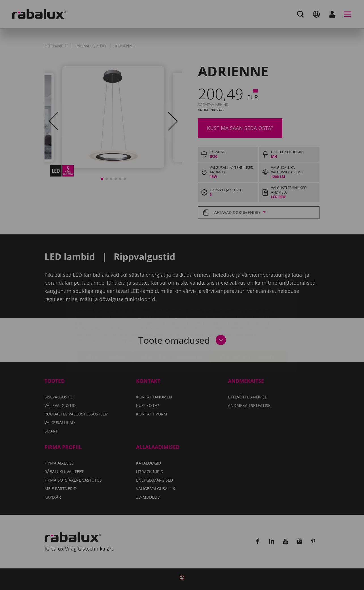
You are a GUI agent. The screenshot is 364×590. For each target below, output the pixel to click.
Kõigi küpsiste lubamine (249, 323)
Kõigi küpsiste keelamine (172, 323)
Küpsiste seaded (105, 323)
